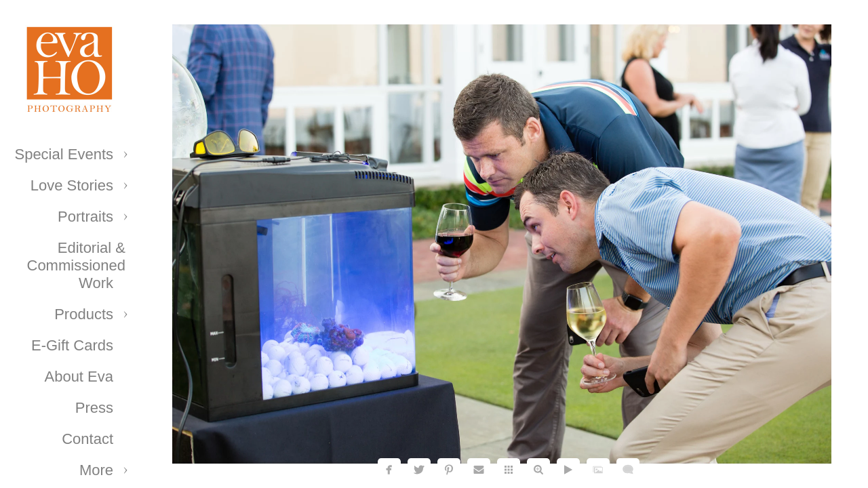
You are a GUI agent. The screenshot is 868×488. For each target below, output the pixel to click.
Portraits (85, 217)
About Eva (79, 377)
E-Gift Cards (72, 345)
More (96, 470)
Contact (87, 439)
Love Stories (72, 185)
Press (94, 408)
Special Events (64, 154)
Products (84, 314)
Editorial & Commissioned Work (77, 265)
